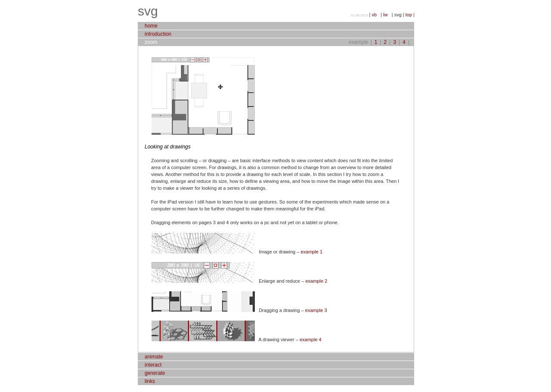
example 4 (311, 340)
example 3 (316, 310)
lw (387, 15)
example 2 (316, 281)
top (409, 15)
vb (376, 15)
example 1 (311, 252)
